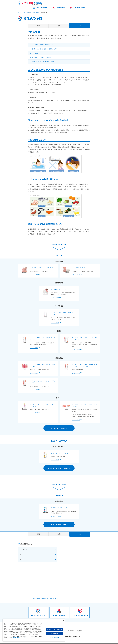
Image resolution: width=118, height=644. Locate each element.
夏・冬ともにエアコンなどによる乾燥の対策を (45, 49)
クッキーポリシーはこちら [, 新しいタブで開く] (19, 638)
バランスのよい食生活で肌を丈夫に (42, 57)
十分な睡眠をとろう (38, 53)
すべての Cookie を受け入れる (55, 630)
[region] (34, 630)
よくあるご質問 (34, 275)
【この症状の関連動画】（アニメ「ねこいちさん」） (45, 596)
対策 (59, 26)
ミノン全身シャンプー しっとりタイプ (41, 268)
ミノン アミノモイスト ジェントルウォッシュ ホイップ (43, 339)
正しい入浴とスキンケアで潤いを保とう (43, 45)
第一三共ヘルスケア (93, 3)
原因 (38, 26)
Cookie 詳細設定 (70, 629)
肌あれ (22, 554)
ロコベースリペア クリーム (59, 453)
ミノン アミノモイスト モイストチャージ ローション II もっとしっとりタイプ (85, 365)
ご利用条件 (79, 628)
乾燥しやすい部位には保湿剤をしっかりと (44, 62)
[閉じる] (63, 621)
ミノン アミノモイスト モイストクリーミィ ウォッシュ (85, 339)
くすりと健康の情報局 (30, 3)
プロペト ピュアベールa (58, 508)
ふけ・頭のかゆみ (24, 549)
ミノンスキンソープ (78, 268)
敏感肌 (22, 558)
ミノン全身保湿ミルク (57, 289)
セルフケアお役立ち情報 (79, 8)
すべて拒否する (54, 634)
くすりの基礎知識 (60, 8)
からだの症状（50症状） (42, 8)
